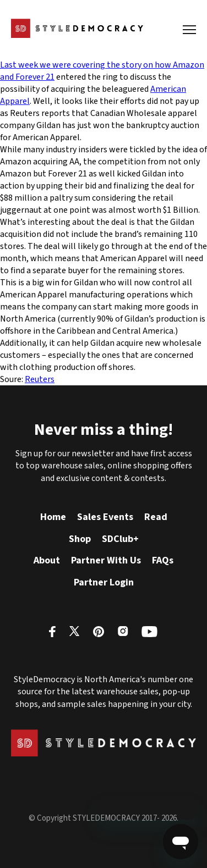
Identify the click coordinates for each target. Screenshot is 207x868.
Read (156, 517)
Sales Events (105, 517)
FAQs (163, 560)
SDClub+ (120, 539)
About (47, 560)
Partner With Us (106, 560)
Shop (80, 539)
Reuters (40, 379)
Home (53, 517)
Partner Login (104, 582)
